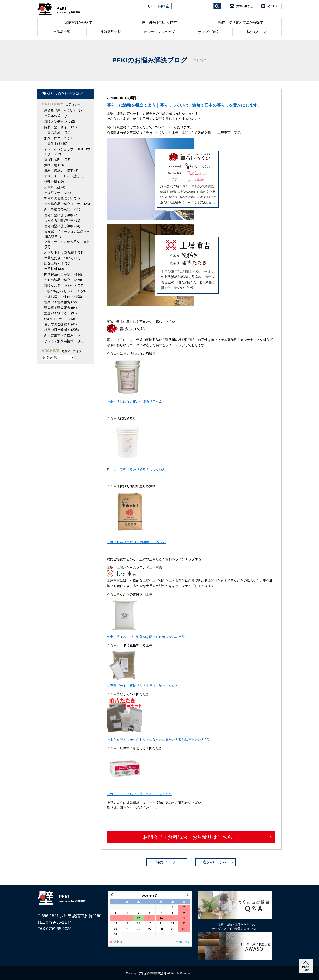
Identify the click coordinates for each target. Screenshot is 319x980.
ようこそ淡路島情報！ (60, 341)
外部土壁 (51, 182)
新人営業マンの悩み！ (60, 335)
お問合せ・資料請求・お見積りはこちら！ (190, 837)
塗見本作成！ (54, 116)
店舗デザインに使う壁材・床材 (67, 242)
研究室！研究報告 (57, 308)
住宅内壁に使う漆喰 (59, 226)
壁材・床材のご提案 (59, 171)
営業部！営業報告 (57, 302)
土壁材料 (51, 269)
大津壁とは (52, 187)
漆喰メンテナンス (57, 122)
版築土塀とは (54, 263)
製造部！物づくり (57, 313)
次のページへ (215, 862)
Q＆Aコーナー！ (56, 319)
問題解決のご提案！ (59, 274)
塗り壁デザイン (56, 193)
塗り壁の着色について (60, 198)
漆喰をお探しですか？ (60, 286)
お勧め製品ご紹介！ (59, 280)
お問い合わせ (245, 6)
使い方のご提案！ (57, 324)
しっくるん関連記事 (59, 221)
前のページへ (167, 862)
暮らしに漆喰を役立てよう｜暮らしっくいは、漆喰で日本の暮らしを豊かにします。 (184, 105)
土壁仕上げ (52, 144)
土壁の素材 (54, 133)
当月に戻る (183, 942)
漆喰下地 (51, 165)
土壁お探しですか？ (59, 297)
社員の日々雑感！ (57, 330)
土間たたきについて (59, 258)
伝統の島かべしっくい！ (62, 291)
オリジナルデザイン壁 (60, 176)
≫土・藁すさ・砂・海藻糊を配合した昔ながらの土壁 (146, 637)
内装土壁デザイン (57, 127)
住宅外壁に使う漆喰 (59, 215)
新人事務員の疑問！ (59, 209)
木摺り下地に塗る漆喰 (60, 252)
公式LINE (273, 6)
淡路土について (56, 138)
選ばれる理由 (54, 160)
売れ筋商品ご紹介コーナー (64, 204)
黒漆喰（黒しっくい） (60, 110)
